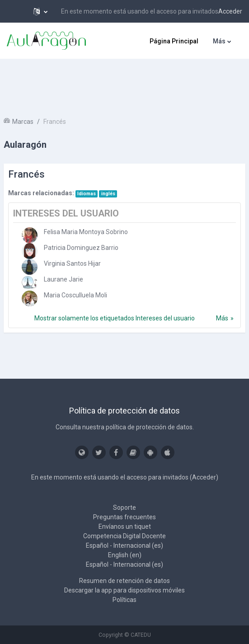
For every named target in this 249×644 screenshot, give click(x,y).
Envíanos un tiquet (125, 526)
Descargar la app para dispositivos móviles (125, 590)
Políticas (125, 600)
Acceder (230, 11)
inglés (108, 194)
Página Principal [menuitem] (174, 41)
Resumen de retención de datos (125, 581)
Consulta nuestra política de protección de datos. (125, 427)
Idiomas (87, 194)
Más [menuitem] (219, 41)
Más (222, 318)
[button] (40, 11)
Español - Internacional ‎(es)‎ (125, 545)
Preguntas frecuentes (125, 517)
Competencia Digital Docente (125, 536)
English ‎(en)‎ (125, 555)
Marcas (23, 122)
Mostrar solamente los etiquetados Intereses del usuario (115, 318)
